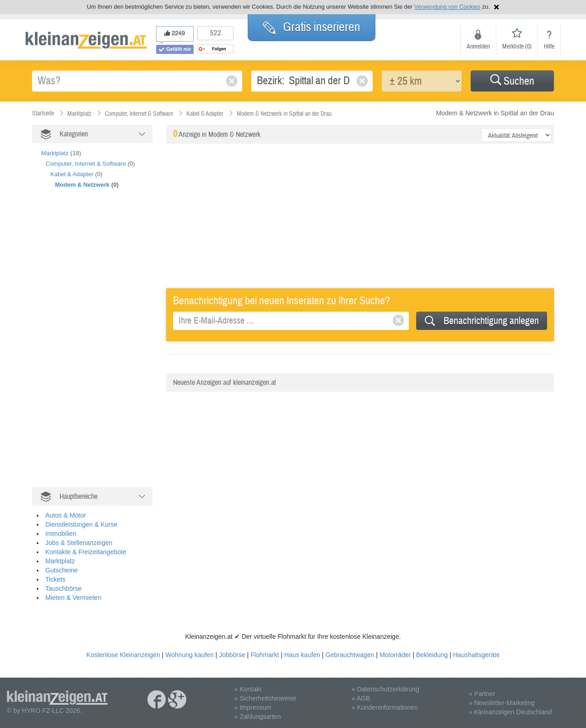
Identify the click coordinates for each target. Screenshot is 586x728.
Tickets (55, 579)
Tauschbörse (63, 588)
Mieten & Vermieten (73, 598)
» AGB (361, 698)
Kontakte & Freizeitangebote (86, 552)
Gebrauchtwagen (350, 655)
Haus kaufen (302, 655)
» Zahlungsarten (258, 717)
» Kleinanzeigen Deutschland (510, 712)
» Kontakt (248, 689)
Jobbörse (232, 655)
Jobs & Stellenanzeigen (79, 543)
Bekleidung (432, 655)
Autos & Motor (66, 515)
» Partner (482, 694)
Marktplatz (55, 153)
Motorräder (395, 655)
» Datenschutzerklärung (385, 689)
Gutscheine (62, 570)
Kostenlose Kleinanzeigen (123, 655)
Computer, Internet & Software (86, 164)
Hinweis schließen (496, 7)
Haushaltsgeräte (476, 655)
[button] (512, 81)
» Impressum (253, 707)
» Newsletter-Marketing (502, 703)
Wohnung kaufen (190, 655)
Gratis (312, 27)
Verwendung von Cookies (448, 7)
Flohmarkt (265, 655)
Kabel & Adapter (72, 174)
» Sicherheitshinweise (265, 698)
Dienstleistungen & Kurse (81, 524)
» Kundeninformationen (385, 707)
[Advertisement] (101, 348)
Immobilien (61, 534)
